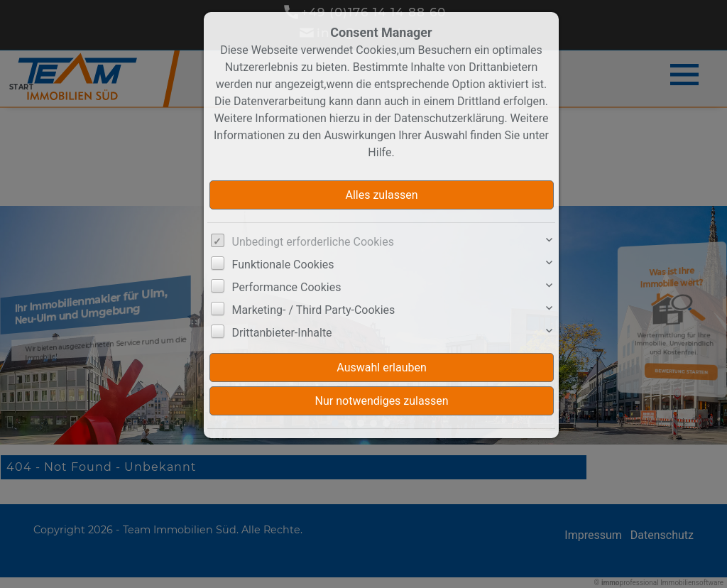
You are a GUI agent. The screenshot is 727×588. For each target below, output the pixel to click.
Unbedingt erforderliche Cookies (313, 242)
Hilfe (379, 152)
